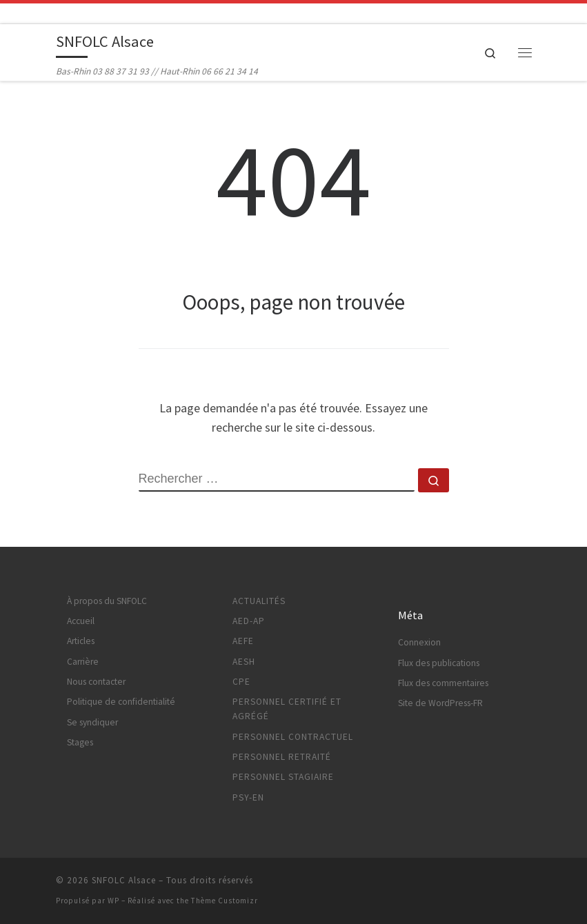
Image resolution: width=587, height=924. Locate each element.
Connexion (419, 642)
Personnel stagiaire (283, 777)
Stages (80, 742)
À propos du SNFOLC (107, 601)
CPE (241, 682)
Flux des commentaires (443, 683)
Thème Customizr (225, 901)
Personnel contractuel (293, 737)
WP (113, 901)
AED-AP (249, 621)
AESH (244, 662)
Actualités (259, 601)
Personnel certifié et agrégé (287, 709)
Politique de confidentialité (121, 702)
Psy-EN (248, 797)
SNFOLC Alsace (124, 880)
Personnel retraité (282, 757)
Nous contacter (96, 682)
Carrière (83, 662)
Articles (81, 641)
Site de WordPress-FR (440, 703)
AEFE (243, 641)
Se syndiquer (92, 722)
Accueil (81, 621)
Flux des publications (439, 663)
